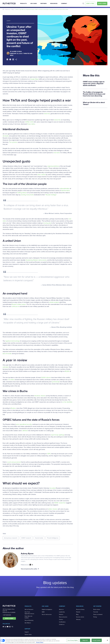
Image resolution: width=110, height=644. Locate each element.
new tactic (57, 153)
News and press (63, 617)
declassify (6, 136)
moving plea (47, 223)
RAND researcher (60, 503)
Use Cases (34, 3)
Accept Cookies (97, 641)
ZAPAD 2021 (29, 122)
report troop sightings (57, 435)
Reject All (85, 641)
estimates (6, 367)
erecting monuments (27, 195)
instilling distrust (22, 193)
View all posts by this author (29, 569)
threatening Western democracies (36, 260)
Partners (44, 3)
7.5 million (11, 380)
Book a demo (97, 609)
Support (27, 632)
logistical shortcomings (12, 341)
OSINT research (26, 538)
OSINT (8, 21)
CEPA (49, 454)
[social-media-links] (3, 627)
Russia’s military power (19, 304)
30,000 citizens (46, 377)
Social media (39, 538)
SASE (43, 612)
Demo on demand (98, 614)
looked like (57, 120)
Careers (61, 619)
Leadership (62, 612)
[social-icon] (30, 565)
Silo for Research (29, 609)
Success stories (80, 617)
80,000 (67, 371)
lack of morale (7, 354)
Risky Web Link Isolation (28, 617)
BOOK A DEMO (9, 618)
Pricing (95, 617)
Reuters (13, 408)
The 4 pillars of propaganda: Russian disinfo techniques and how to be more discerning (94, 94)
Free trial (96, 612)
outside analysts (54, 302)
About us (61, 609)
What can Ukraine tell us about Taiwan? (94, 103)
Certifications (62, 622)
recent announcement (14, 462)
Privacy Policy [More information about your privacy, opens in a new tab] (40, 643)
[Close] (107, 641)
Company (64, 3)
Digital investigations (47, 609)
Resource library (80, 609)
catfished (25, 431)
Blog (13, 9)
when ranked (41, 175)
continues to (15, 306)
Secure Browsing (29, 620)
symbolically (55, 382)
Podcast (78, 612)
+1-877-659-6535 (7, 615)
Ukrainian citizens (40, 396)
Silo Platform (28, 623)
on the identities (67, 402)
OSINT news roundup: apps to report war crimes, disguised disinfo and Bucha (94, 83)
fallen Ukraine (53, 509)
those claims (31, 124)
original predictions (53, 166)
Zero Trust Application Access (29, 613)
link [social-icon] (32, 565)
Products (23, 3)
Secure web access (47, 614)
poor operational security (24, 424)
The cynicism (13, 142)
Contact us (62, 624)
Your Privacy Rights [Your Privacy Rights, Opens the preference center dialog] (73, 641)
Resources (54, 3)
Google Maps (34, 79)
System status (28, 635)
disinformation (65, 191)
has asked (53, 488)
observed (47, 114)
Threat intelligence (53, 538)
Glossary (78, 619)
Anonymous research (11, 538)
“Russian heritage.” (51, 195)
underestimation (64, 189)
